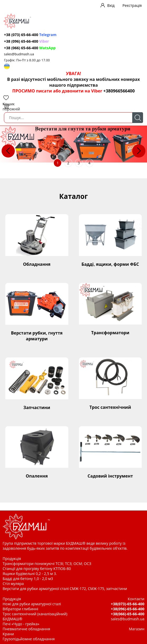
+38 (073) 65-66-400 (30, 35)
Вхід (111, 5)
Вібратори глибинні (20, 609)
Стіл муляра (13, 584)
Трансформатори (110, 333)
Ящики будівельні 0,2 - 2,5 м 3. (30, 574)
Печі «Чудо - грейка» (21, 624)
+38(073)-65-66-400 (128, 604)
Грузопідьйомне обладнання (29, 639)
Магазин (137, 629)
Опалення (37, 476)
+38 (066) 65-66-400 (30, 48)
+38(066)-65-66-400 (128, 614)
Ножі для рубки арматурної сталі (32, 604)
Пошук (138, 118)
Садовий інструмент (110, 476)
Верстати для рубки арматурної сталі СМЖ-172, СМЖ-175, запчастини (65, 589)
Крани (8, 634)
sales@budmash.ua (19, 54)
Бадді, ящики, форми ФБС (110, 264)
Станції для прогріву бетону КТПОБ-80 (37, 569)
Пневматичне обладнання (26, 629)
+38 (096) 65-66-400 (26, 41)
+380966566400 (119, 91)
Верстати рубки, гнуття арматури (37, 336)
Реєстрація (132, 5)
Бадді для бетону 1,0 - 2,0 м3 (28, 579)
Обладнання (37, 264)
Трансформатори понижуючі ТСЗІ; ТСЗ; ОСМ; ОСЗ (47, 564)
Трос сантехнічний (110, 407)
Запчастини (37, 407)
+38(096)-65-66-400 (128, 609)
